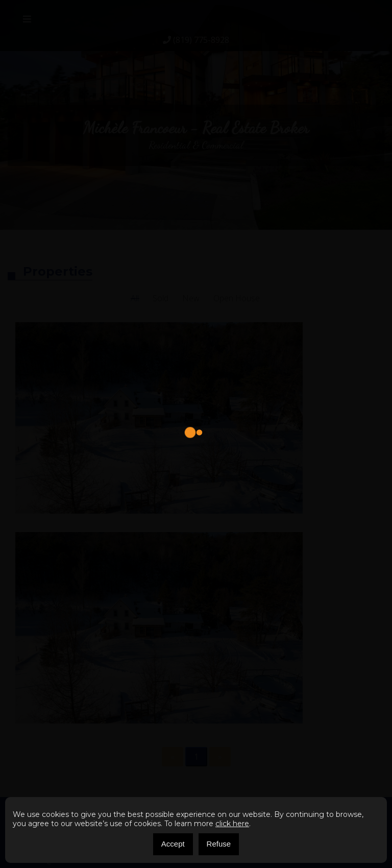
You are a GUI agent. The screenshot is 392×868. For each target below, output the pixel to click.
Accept (173, 844)
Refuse (219, 844)
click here (232, 824)
